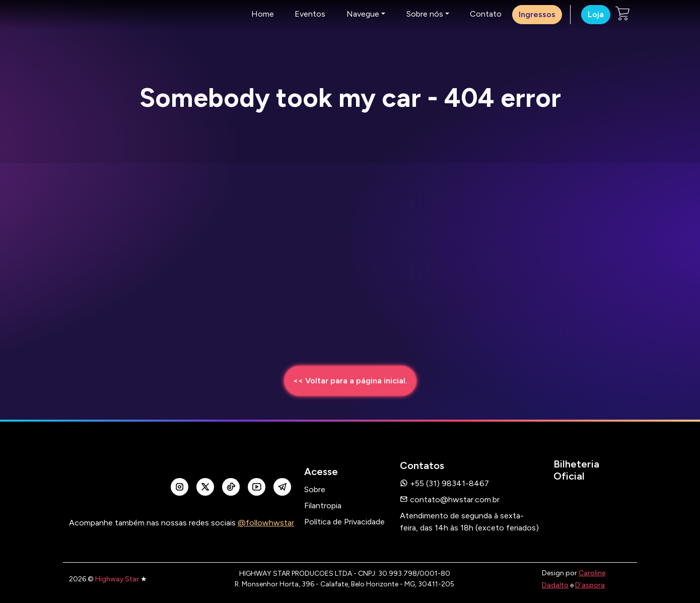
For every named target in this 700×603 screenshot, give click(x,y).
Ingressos (537, 14)
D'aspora (590, 585)
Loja (596, 14)
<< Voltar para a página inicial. (350, 381)
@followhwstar (266, 523)
